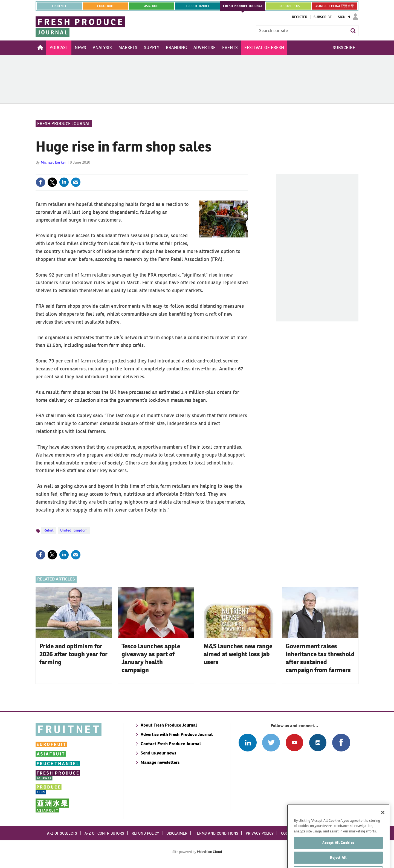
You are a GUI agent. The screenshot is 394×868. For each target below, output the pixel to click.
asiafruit (152, 6)
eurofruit (105, 6)
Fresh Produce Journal (64, 124)
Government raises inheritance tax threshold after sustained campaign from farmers (320, 658)
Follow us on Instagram (318, 743)
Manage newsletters (160, 762)
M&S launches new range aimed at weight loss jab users (238, 654)
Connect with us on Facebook (341, 743)
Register (300, 17)
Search (353, 31)
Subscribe (323, 17)
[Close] (383, 825)
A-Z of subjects (62, 833)
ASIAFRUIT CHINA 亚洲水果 (335, 6)
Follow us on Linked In (247, 743)
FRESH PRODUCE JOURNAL (243, 6)
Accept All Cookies (338, 855)
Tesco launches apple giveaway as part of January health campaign (151, 658)
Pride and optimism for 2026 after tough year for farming (73, 654)
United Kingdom (74, 530)
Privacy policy (260, 833)
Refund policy (145, 833)
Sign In (344, 17)
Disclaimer (177, 833)
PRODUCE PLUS (289, 6)
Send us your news (158, 753)
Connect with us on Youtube (294, 743)
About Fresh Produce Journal (169, 725)
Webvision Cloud (209, 852)
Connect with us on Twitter (271, 743)
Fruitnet (59, 6)
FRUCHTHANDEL (198, 6)
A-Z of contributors (104, 833)
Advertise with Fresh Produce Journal (177, 734)
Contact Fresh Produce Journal (171, 744)
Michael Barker (53, 162)
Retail (49, 530)
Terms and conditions (217, 833)
